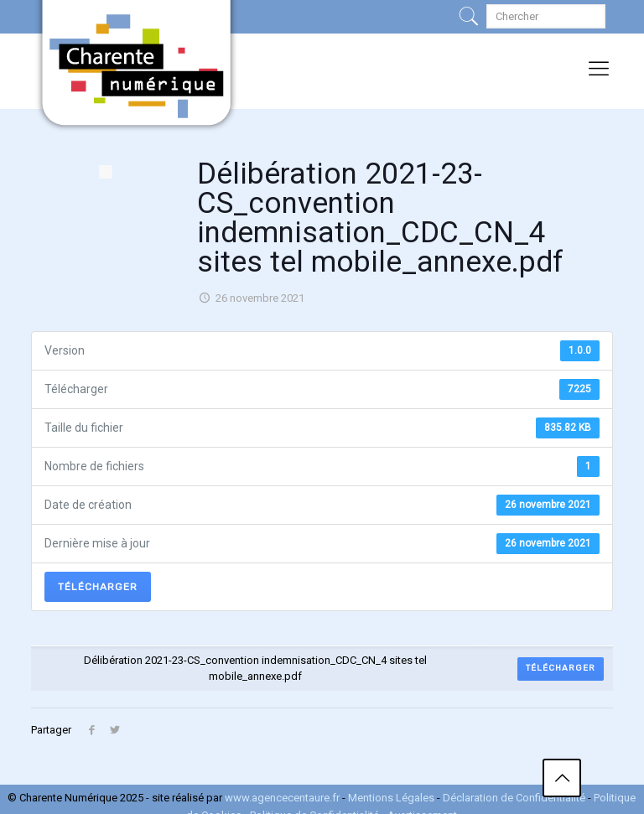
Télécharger (98, 587)
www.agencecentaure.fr (282, 798)
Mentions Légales (391, 798)
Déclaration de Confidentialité (515, 798)
